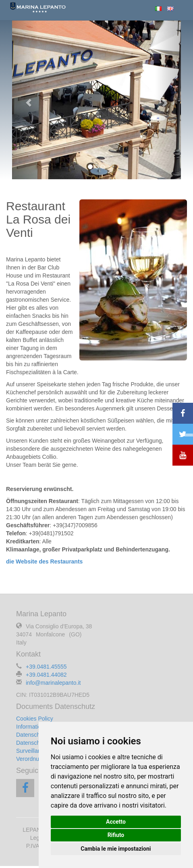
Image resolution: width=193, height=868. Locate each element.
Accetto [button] (116, 822)
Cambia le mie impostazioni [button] (116, 849)
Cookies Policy (35, 719)
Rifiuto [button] (116, 835)
